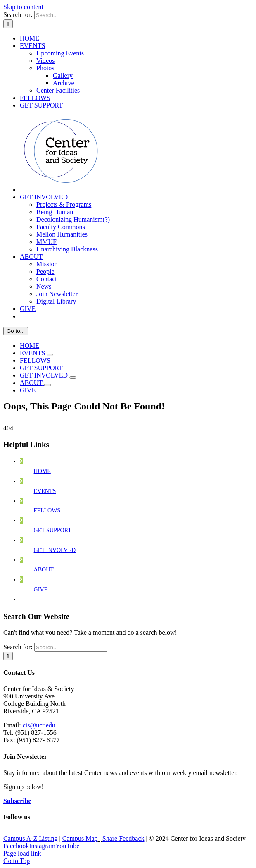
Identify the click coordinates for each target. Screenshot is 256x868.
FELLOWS (47, 511)
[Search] (8, 24)
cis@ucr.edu (39, 725)
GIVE (41, 589)
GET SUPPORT (53, 530)
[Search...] (71, 15)
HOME (42, 471)
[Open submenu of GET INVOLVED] (73, 378)
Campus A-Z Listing (31, 838)
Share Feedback (123, 838)
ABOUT (44, 570)
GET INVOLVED (55, 550)
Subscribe (17, 801)
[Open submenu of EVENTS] (50, 355)
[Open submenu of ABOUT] (47, 385)
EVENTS (45, 491)
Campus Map (80, 838)
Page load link (22, 853)
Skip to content (23, 7)
